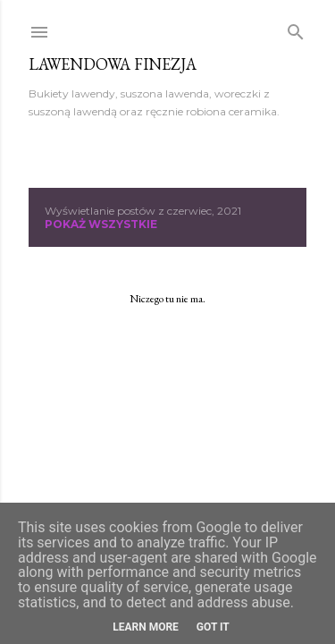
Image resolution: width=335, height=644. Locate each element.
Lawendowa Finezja (113, 64)
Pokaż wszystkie (101, 224)
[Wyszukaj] (296, 28)
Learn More (146, 627)
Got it (213, 627)
